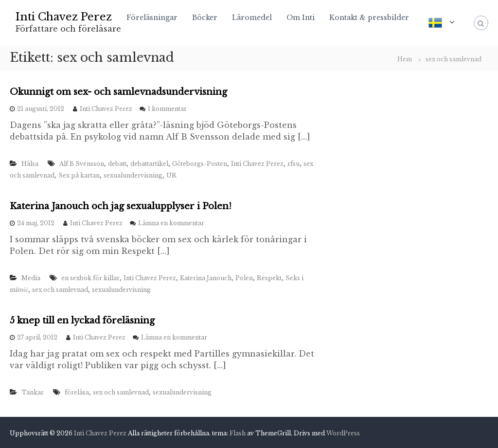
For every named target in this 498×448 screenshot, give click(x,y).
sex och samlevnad (60, 290)
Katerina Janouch (206, 278)
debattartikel (149, 164)
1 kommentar (167, 109)
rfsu (293, 164)
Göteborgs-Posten (200, 164)
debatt (117, 164)
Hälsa (30, 164)
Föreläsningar (152, 18)
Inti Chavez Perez (64, 17)
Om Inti (301, 18)
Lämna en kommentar (171, 223)
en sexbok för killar (90, 278)
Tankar (33, 392)
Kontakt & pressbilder (369, 18)
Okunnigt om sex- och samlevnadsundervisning (118, 92)
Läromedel (252, 18)
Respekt (269, 278)
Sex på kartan (79, 175)
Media (31, 278)
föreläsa (77, 392)
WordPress (343, 433)
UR (171, 175)
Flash (238, 433)
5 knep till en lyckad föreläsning (82, 321)
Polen (244, 278)
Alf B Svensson (82, 164)
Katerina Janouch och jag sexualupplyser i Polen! (121, 206)
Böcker (205, 18)
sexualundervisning (133, 175)
